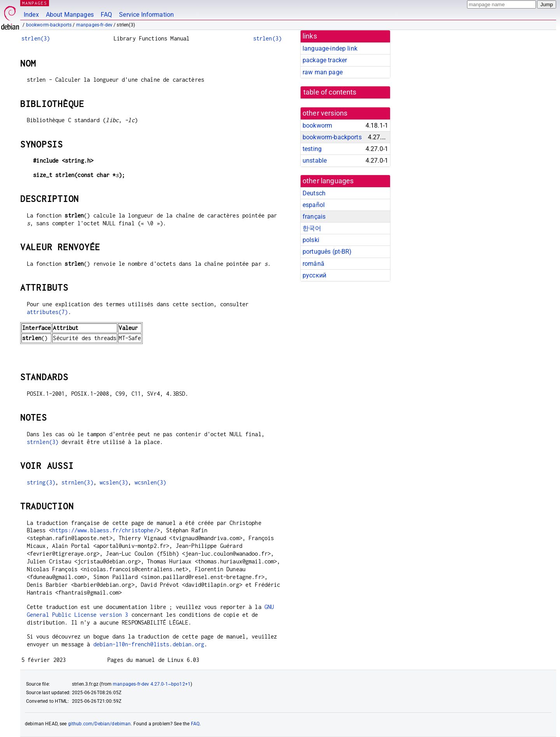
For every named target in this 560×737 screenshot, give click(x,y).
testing (312, 149)
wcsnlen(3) (150, 482)
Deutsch (314, 193)
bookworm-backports (49, 25)
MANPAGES (35, 3)
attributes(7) (47, 312)
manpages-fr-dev (94, 25)
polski (311, 240)
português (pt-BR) (327, 252)
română (313, 264)
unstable (315, 161)
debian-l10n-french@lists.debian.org (149, 644)
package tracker (325, 60)
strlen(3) (36, 38)
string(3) (41, 482)
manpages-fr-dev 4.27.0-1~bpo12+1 (152, 684)
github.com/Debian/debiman (100, 724)
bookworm (317, 125)
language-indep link (330, 48)
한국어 (312, 228)
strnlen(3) (43, 442)
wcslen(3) (114, 482)
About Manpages (70, 15)
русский (314, 275)
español (314, 205)
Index (31, 15)
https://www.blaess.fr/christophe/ (104, 530)
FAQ (106, 15)
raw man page (323, 72)
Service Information (146, 15)
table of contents (330, 92)
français (314, 217)
